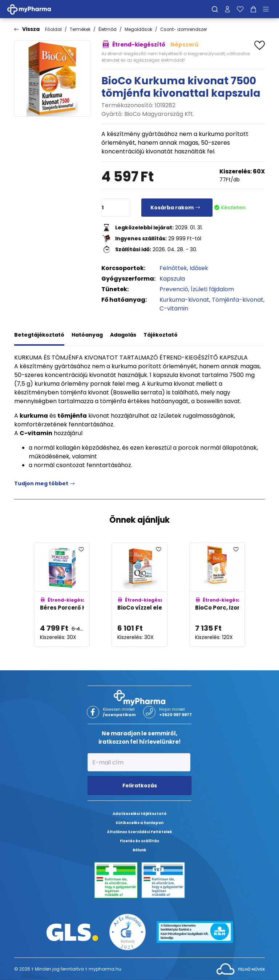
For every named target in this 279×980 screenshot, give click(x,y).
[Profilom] (227, 9)
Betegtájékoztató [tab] (39, 335)
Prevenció (174, 289)
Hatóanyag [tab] (87, 335)
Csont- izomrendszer (184, 29)
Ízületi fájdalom (212, 289)
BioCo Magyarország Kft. (159, 114)
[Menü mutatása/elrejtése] (268, 9)
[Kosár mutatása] (253, 9)
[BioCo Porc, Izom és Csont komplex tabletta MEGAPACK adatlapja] (217, 595)
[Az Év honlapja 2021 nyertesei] (128, 932)
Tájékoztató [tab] (161, 335)
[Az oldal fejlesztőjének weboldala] (241, 969)
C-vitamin (174, 308)
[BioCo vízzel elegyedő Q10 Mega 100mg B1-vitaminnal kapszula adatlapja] (139, 595)
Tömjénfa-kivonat (238, 300)
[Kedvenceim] (240, 9)
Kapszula (172, 279)
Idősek (199, 268)
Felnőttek (173, 268)
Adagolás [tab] (123, 335)
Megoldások (138, 29)
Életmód (108, 29)
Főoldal (53, 29)
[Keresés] (215, 9)
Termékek (80, 29)
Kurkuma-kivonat (184, 300)
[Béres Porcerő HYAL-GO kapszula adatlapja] (62, 595)
